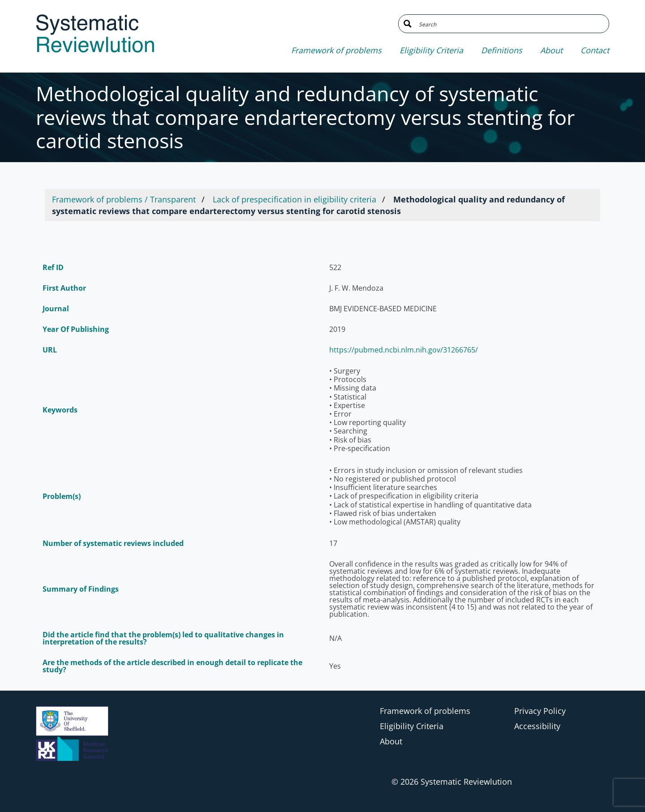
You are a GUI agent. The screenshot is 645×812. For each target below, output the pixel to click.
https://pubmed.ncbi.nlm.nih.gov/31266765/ (404, 350)
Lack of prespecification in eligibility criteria (295, 199)
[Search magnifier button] (408, 24)
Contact (595, 50)
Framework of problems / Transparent (124, 199)
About (551, 50)
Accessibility (537, 726)
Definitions (502, 50)
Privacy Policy (540, 711)
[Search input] (510, 24)
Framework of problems (336, 50)
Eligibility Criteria (431, 50)
